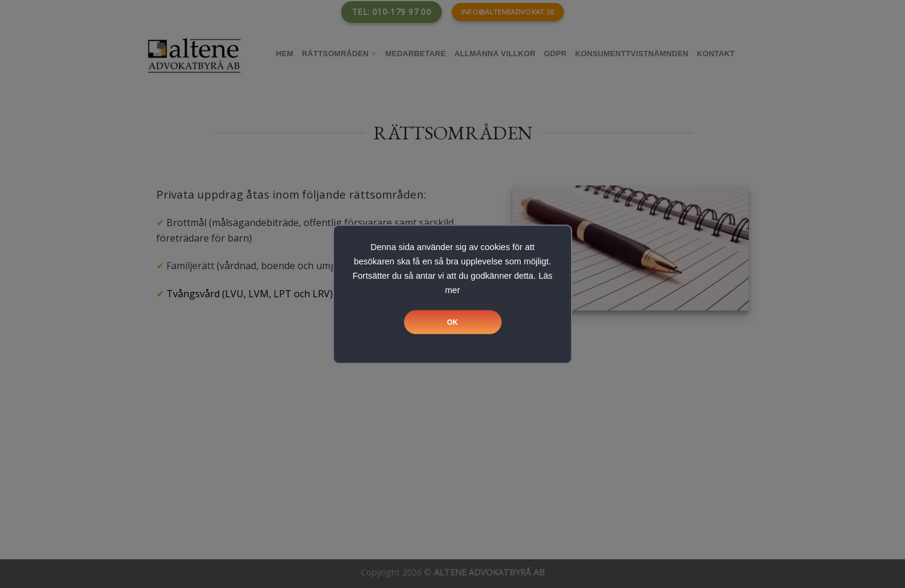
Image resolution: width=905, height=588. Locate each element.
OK (452, 322)
